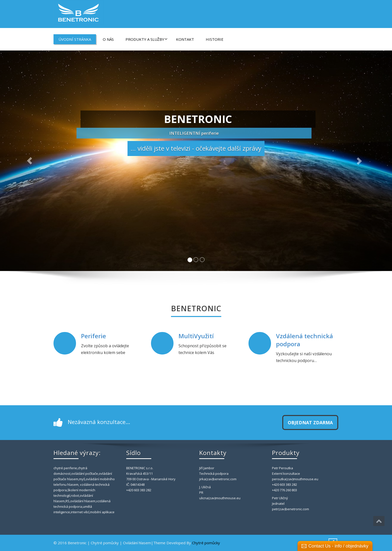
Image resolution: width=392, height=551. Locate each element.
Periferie (94, 336)
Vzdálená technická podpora (304, 340)
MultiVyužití (196, 336)
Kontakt (185, 39)
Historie (215, 39)
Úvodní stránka (75, 39)
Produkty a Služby (146, 39)
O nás (108, 39)
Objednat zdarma (310, 422)
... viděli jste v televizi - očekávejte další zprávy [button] (196, 149)
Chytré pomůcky (206, 543)
